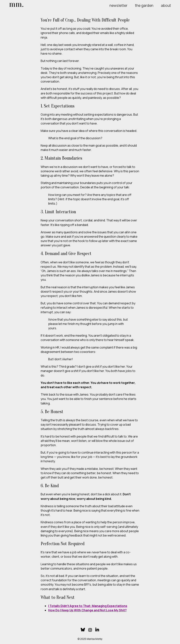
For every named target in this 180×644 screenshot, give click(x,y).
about (166, 5)
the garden (144, 5)
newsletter (118, 5)
